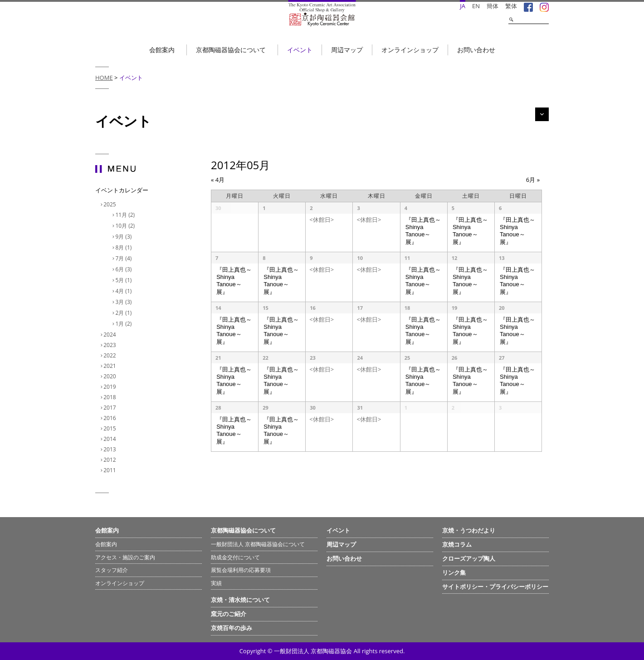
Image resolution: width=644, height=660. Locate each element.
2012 (111, 460)
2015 (111, 428)
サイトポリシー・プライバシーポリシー (495, 587)
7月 (124, 258)
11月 (126, 215)
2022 (111, 355)
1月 (124, 324)
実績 (216, 583)
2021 (111, 366)
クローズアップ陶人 (469, 558)
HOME (104, 78)
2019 (111, 387)
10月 (126, 226)
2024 (111, 335)
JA (463, 6)
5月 (124, 280)
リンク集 (454, 572)
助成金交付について (235, 557)
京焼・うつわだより (469, 530)
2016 (111, 418)
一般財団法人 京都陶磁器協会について (258, 544)
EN (476, 6)
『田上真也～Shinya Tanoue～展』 (423, 231)
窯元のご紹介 (229, 614)
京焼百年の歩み (232, 628)
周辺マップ (347, 50)
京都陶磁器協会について (231, 50)
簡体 (493, 6)
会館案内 (162, 50)
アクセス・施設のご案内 (125, 557)
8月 (124, 247)
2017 (111, 408)
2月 (124, 313)
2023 (111, 345)
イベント (300, 50)
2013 (111, 449)
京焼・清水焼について (240, 600)
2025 (111, 204)
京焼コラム (457, 544)
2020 (111, 376)
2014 (111, 439)
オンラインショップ (410, 50)
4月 (124, 291)
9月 (124, 237)
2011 (111, 470)
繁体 (511, 6)
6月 (124, 269)
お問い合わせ (476, 50)
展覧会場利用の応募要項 (241, 570)
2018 (111, 397)
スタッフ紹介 (112, 570)
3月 (124, 302)
